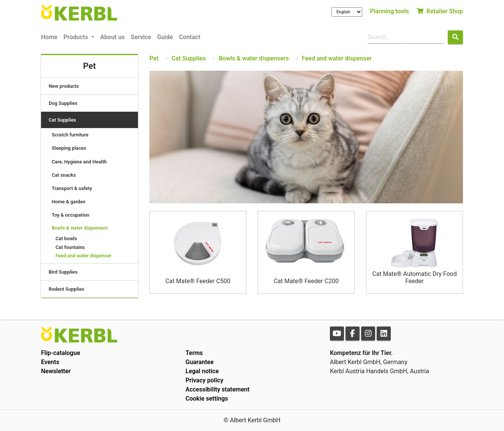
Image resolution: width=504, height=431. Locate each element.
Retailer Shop (440, 11)
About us (113, 37)
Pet (154, 58)
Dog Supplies (63, 103)
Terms (194, 353)
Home (49, 37)
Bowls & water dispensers (80, 228)
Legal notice (202, 371)
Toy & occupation (71, 215)
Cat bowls (66, 238)
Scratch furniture (70, 135)
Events (50, 362)
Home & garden (69, 202)
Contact (190, 37)
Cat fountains (70, 247)
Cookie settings (207, 399)
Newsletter (56, 371)
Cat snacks (64, 175)
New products (64, 86)
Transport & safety (72, 188)
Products (77, 37)
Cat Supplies (62, 120)
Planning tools (389, 11)
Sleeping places (69, 148)
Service (141, 37)
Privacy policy (204, 380)
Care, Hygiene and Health (79, 162)
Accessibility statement (217, 389)
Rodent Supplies (67, 289)
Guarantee (200, 362)
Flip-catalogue (61, 353)
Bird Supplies (63, 272)
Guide (165, 37)
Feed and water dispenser (83, 256)
